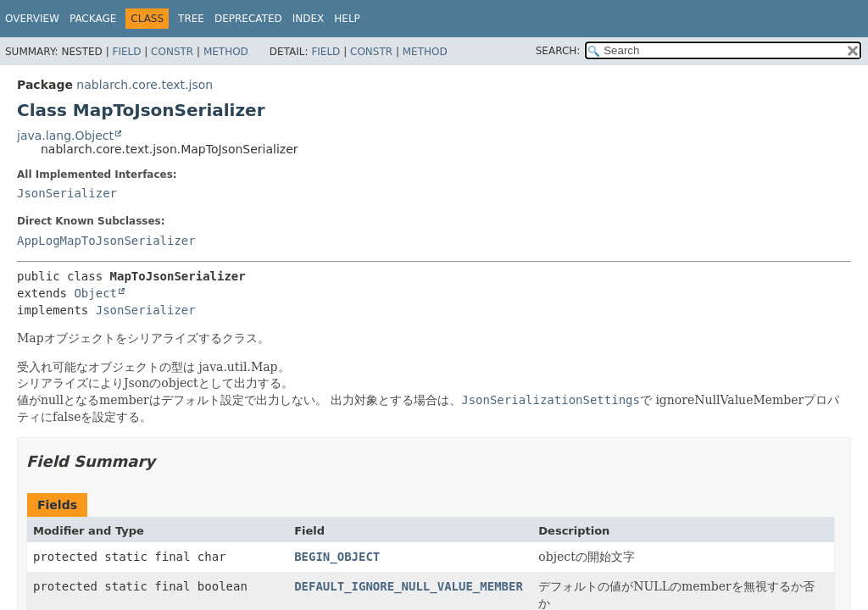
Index (309, 19)
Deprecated (248, 19)
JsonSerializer (67, 193)
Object (95, 293)
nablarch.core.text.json (145, 85)
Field (126, 52)
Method (226, 52)
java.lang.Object (65, 136)
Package (93, 19)
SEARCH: (558, 51)
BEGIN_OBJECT (337, 557)
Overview (32, 19)
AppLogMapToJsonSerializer (106, 241)
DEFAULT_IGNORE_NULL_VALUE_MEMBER (409, 586)
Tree (191, 19)
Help (347, 19)
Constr (172, 52)
